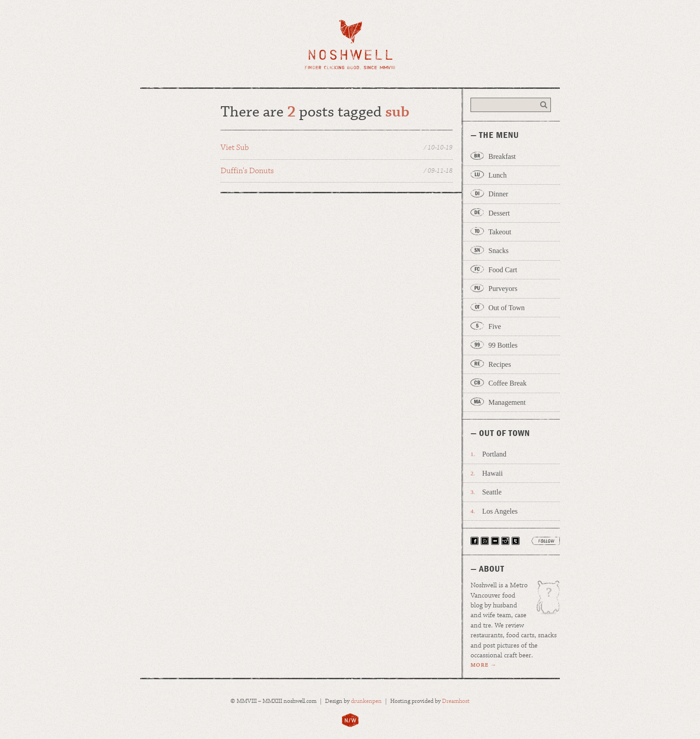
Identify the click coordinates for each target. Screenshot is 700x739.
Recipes (500, 364)
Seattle (492, 492)
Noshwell (350, 44)
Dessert (499, 213)
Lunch (498, 175)
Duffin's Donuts (337, 171)
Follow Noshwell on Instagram (505, 541)
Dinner (498, 194)
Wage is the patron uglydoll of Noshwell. (544, 601)
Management (507, 402)
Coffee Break (507, 383)
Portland (494, 454)
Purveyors (503, 289)
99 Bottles (503, 345)
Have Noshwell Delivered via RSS (485, 541)
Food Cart (503, 270)
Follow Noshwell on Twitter (516, 541)
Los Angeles (500, 511)
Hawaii (492, 473)
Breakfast (502, 156)
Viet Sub (337, 148)
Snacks (498, 251)
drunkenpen (366, 701)
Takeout (500, 232)
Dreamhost (456, 701)
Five (495, 326)
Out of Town (506, 308)
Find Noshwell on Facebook (475, 541)
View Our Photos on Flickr (495, 541)
